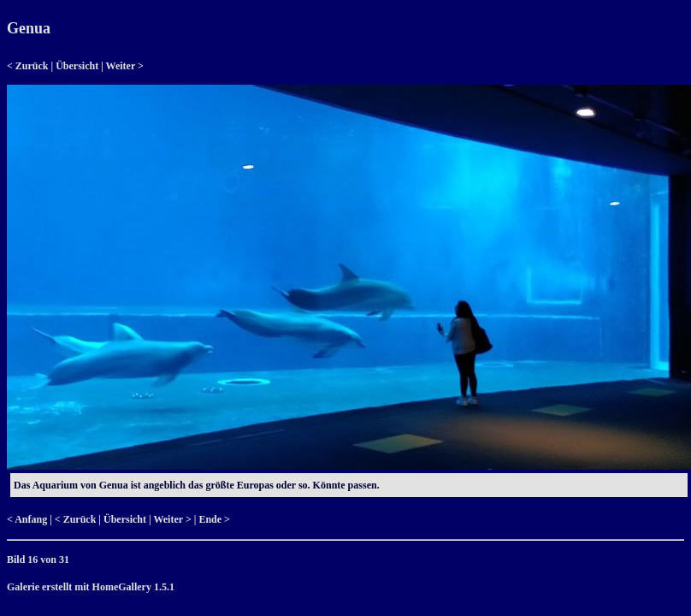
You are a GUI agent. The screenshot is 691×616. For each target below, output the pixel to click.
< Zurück (28, 66)
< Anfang (27, 519)
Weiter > (125, 66)
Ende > (214, 519)
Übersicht (77, 66)
